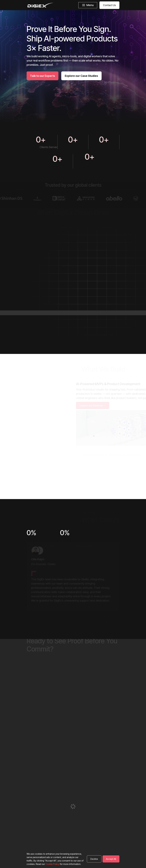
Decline (94, 859)
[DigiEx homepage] (41, 5)
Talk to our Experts (43, 76)
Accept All (111, 859)
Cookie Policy (52, 864)
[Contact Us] (108, 5)
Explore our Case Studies (81, 76)
